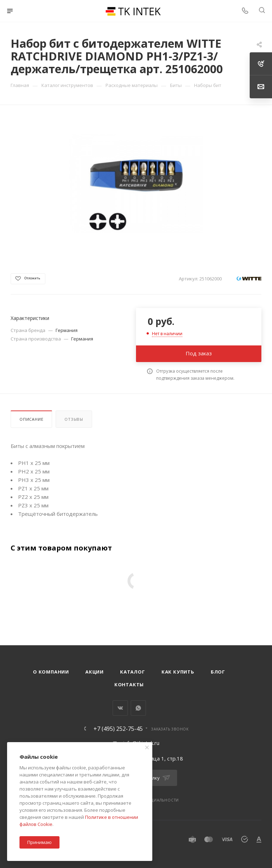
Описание (31, 419)
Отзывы (74, 419)
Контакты (129, 685)
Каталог (133, 672)
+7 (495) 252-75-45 (118, 729)
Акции (95, 672)
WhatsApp (138, 708)
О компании (51, 672)
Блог (218, 672)
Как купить (178, 672)
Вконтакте (120, 708)
